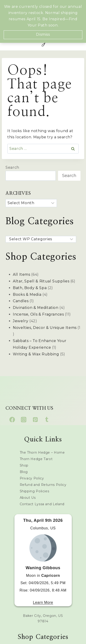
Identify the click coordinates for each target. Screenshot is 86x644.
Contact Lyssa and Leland (42, 504)
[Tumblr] (47, 420)
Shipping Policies (35, 491)
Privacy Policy (32, 478)
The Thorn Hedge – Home (42, 453)
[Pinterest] (35, 420)
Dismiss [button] (43, 34)
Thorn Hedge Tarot (36, 459)
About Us (28, 498)
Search (12, 167)
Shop (24, 465)
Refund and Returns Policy (43, 485)
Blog (24, 472)
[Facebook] (12, 420)
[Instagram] (24, 420)
